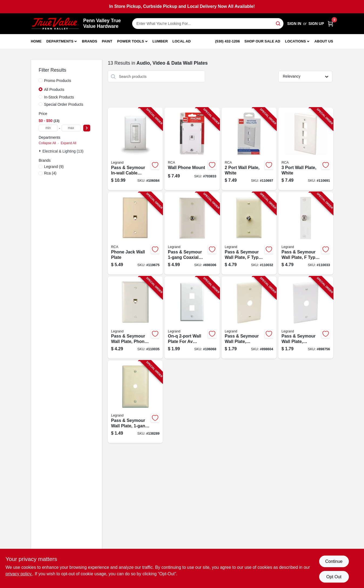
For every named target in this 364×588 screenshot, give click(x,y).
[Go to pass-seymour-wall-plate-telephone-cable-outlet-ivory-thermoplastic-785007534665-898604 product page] (249, 318)
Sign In (294, 24)
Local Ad (182, 41)
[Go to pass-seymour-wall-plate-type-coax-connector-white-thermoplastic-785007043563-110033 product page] (306, 233)
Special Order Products (64, 104)
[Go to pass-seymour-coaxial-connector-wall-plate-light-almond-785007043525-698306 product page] (192, 233)
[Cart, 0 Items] (330, 24)
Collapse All (47, 143)
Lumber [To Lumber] (160, 41)
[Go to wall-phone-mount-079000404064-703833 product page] (192, 149)
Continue (334, 561)
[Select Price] (87, 128)
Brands (90, 41)
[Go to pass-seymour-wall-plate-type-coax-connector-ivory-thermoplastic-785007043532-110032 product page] (249, 233)
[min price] (48, 128)
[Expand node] (41, 151)
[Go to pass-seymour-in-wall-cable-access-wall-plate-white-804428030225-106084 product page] (135, 149)
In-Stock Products (59, 97)
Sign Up (316, 24)
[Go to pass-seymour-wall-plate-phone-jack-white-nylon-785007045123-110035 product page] (135, 318)
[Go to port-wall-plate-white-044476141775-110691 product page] (306, 149)
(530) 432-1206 (228, 41)
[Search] (278, 23)
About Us (324, 41)
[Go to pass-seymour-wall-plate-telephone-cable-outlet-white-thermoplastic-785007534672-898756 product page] (306, 318)
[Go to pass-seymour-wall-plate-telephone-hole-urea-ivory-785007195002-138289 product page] (135, 402)
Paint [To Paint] (107, 41)
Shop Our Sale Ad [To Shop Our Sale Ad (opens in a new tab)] (263, 41)
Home (36, 41)
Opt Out (334, 577)
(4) (50, 173)
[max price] (71, 128)
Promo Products (58, 81)
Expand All (68, 143)
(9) (54, 167)
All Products (54, 90)
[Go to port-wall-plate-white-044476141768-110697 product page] (249, 149)
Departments (60, 41)
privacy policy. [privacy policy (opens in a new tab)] (19, 574)
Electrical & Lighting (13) (63, 151)
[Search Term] (208, 24)
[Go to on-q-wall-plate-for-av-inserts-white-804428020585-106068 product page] (192, 318)
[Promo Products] (41, 80)
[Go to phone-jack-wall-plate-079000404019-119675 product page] (135, 233)
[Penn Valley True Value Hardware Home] (55, 24)
